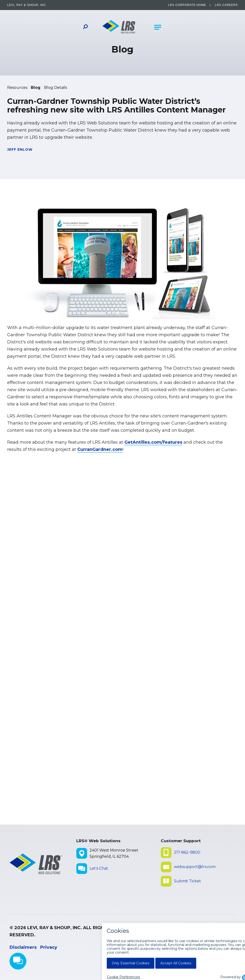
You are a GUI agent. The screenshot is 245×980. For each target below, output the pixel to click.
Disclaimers (23, 947)
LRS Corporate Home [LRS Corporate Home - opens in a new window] (187, 5)
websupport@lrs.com (195, 867)
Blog (36, 88)
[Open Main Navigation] (158, 27)
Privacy (49, 947)
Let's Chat (99, 868)
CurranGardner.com (100, 449)
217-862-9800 (187, 852)
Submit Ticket (187, 881)
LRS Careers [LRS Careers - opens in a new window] (226, 5)
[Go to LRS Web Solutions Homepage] (120, 27)
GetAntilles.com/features (153, 442)
